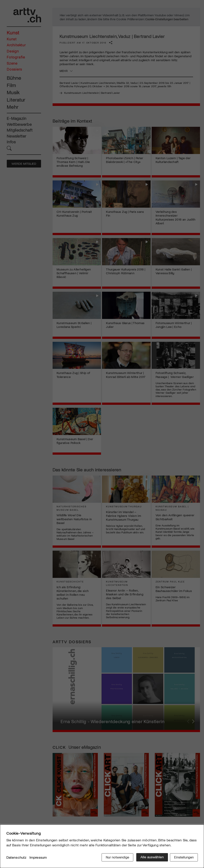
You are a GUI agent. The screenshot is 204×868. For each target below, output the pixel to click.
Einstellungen (183, 857)
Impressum (38, 858)
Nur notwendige (114, 857)
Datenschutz (16, 858)
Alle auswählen (150, 857)
